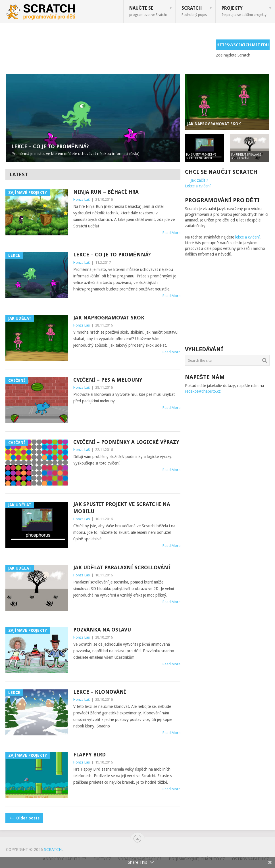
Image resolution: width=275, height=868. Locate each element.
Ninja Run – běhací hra (106, 192)
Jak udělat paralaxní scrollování (122, 567)
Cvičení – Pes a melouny (108, 380)
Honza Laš (82, 199)
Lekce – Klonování (100, 692)
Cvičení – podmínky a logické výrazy (126, 442)
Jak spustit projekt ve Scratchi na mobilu (122, 508)
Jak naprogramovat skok (109, 318)
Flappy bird (89, 755)
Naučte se (148, 11)
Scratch (194, 11)
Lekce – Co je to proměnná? (112, 255)
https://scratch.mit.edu (243, 45)
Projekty (244, 11)
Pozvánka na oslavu (102, 630)
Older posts (24, 818)
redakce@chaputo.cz (203, 391)
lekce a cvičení (247, 237)
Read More (171, 233)
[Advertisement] (109, 52)
